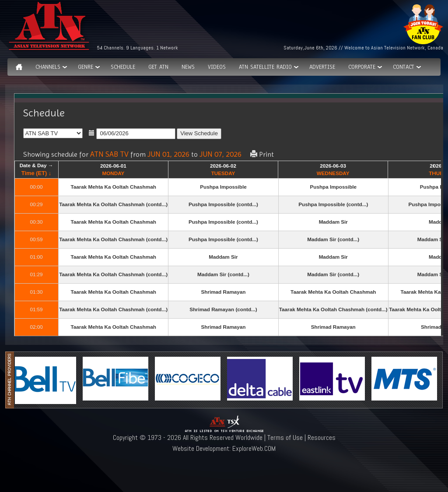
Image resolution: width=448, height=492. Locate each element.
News (188, 67)
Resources (322, 438)
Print (262, 154)
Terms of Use (285, 438)
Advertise (322, 67)
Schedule (123, 67)
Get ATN (158, 67)
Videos (217, 67)
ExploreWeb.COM (254, 448)
